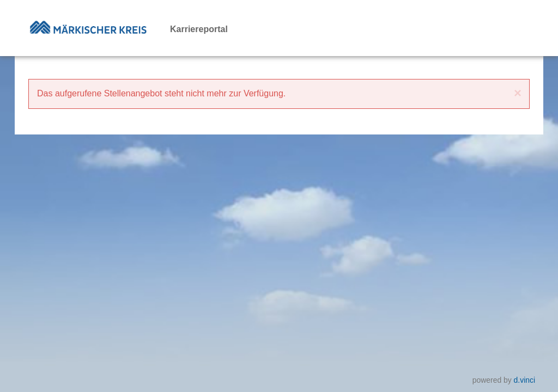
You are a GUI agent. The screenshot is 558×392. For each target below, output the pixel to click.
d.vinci (524, 380)
